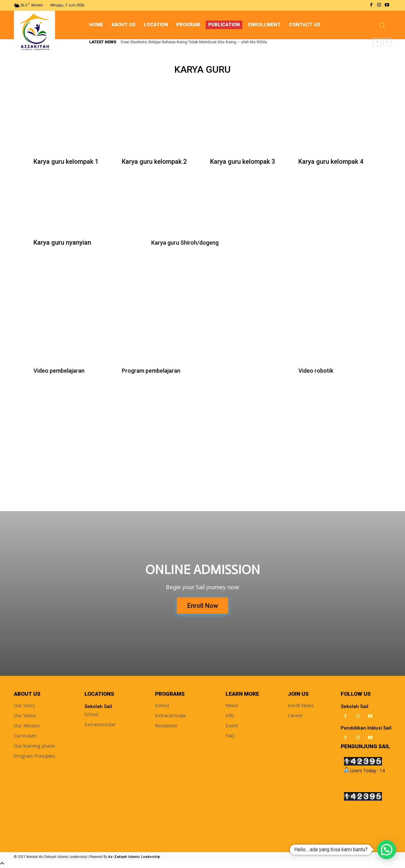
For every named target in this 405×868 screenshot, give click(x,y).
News (232, 706)
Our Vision (25, 716)
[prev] (377, 42)
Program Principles (35, 757)
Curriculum (25, 737)
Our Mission (27, 726)
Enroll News (301, 706)
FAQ (230, 737)
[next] (387, 42)
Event (232, 726)
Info (230, 716)
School (91, 715)
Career (295, 716)
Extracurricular (100, 725)
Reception (166, 726)
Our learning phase (34, 747)
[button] (382, 25)
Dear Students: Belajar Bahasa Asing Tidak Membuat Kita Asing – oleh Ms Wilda (194, 42)
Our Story (25, 706)
